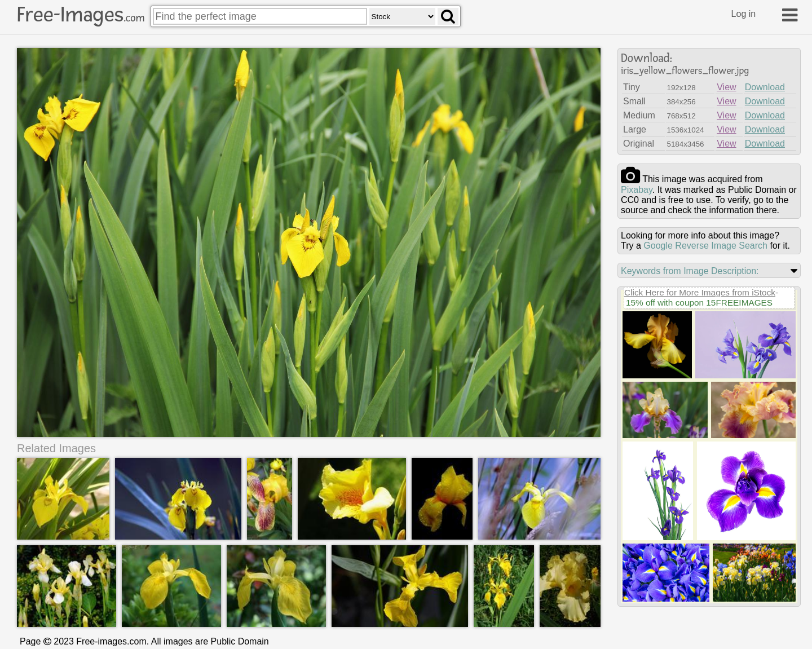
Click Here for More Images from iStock (700, 292)
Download (765, 87)
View (726, 87)
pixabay (637, 190)
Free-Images (81, 15)
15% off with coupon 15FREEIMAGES (699, 303)
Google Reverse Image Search (705, 246)
